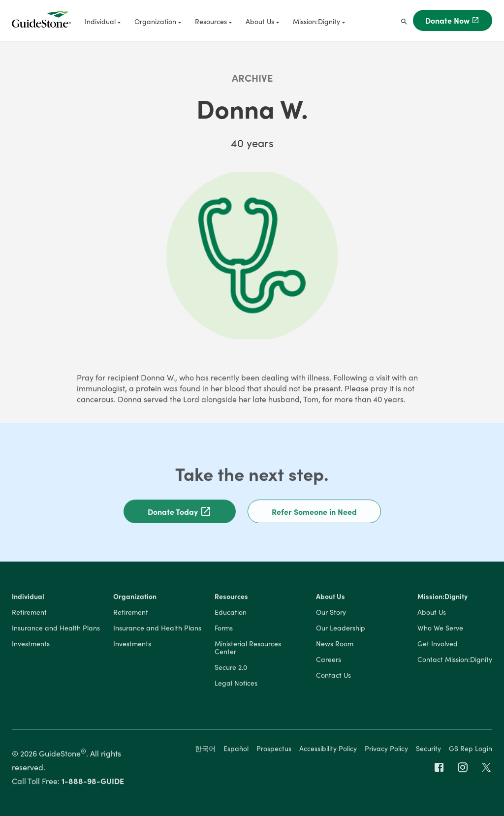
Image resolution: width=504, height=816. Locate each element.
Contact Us (333, 676)
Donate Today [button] (180, 512)
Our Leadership (341, 629)
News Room (335, 645)
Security (428, 749)
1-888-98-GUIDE (93, 782)
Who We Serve (440, 629)
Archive (252, 77)
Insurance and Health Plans (56, 629)
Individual (28, 597)
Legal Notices (236, 684)
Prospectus (274, 749)
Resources (231, 597)
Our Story (331, 613)
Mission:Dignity (442, 597)
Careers (329, 660)
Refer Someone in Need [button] (314, 512)
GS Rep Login (471, 749)
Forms (224, 629)
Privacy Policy (386, 749)
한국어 (205, 749)
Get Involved (438, 645)
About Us (331, 597)
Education (231, 613)
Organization (135, 597)
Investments (31, 645)
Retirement (29, 613)
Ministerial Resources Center (248, 649)
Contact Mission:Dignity (455, 660)
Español (236, 749)
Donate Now (452, 20)
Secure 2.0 (231, 668)
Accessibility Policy (328, 749)
